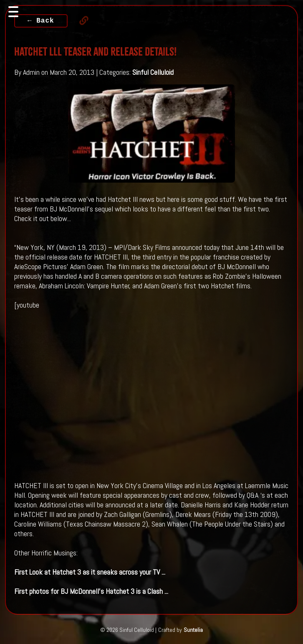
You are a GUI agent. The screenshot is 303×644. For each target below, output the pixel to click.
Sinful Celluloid (153, 72)
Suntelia (193, 630)
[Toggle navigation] (13, 12)
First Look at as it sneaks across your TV (90, 572)
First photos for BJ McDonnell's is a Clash (91, 591)
